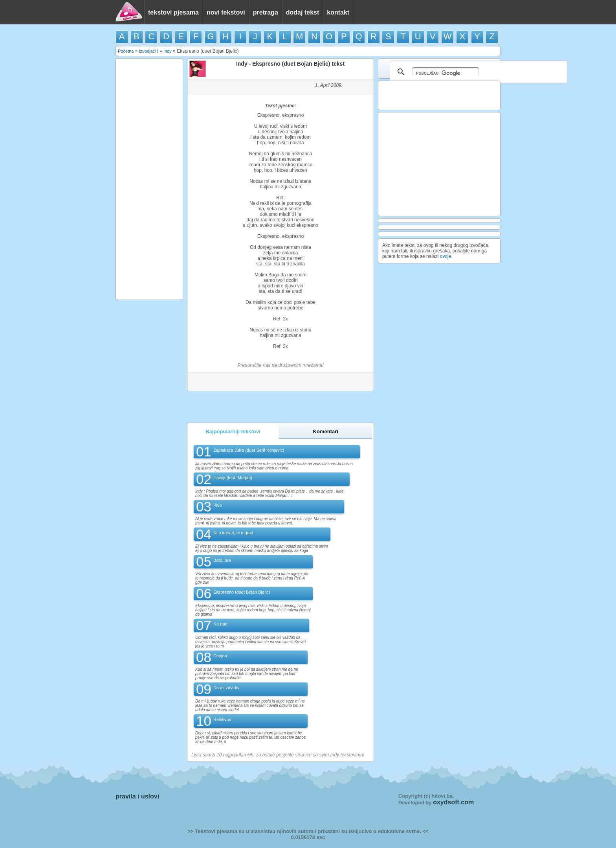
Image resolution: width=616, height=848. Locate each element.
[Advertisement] (149, 178)
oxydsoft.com (453, 802)
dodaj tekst (302, 12)
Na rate (220, 624)
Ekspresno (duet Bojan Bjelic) (242, 592)
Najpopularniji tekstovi (233, 431)
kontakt (338, 12)
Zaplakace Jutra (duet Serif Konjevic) (249, 450)
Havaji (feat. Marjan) (233, 478)
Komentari (326, 431)
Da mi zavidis (226, 688)
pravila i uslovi (137, 796)
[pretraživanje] (445, 72)
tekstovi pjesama (173, 12)
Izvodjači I (149, 51)
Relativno (222, 719)
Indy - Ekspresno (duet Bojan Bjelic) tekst (290, 64)
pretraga (266, 12)
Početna (126, 51)
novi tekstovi (226, 12)
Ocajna (220, 656)
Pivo (217, 505)
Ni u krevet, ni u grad (233, 533)
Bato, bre (222, 560)
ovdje (446, 256)
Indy (168, 51)
